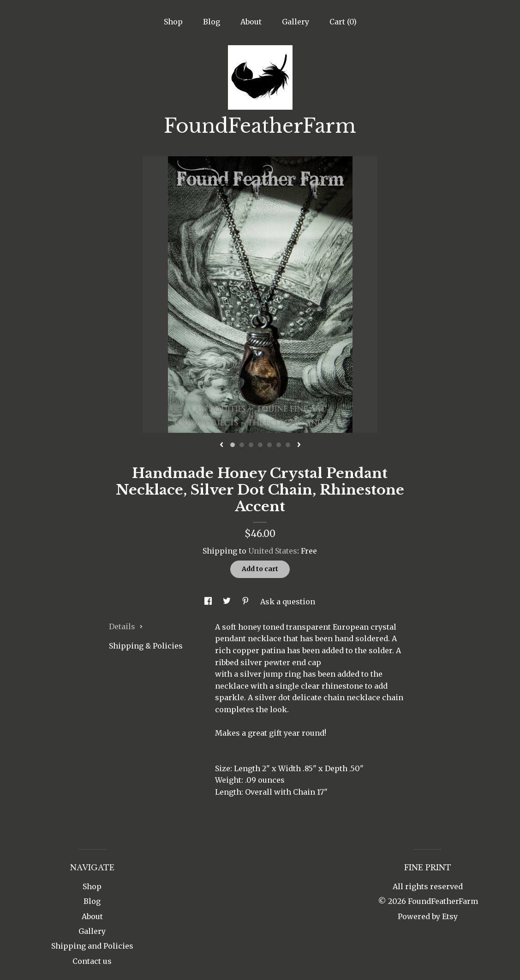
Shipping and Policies (92, 946)
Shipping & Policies (146, 646)
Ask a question (288, 602)
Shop (173, 22)
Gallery (296, 22)
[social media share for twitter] (228, 602)
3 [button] (251, 445)
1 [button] (233, 445)
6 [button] (279, 445)
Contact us (92, 961)
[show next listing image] (299, 445)
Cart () (343, 22)
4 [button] (260, 445)
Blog (212, 22)
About (251, 22)
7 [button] (288, 445)
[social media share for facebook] (209, 602)
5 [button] (269, 445)
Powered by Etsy (428, 916)
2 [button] (242, 445)
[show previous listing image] (221, 445)
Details (126, 626)
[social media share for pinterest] (246, 602)
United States (273, 551)
